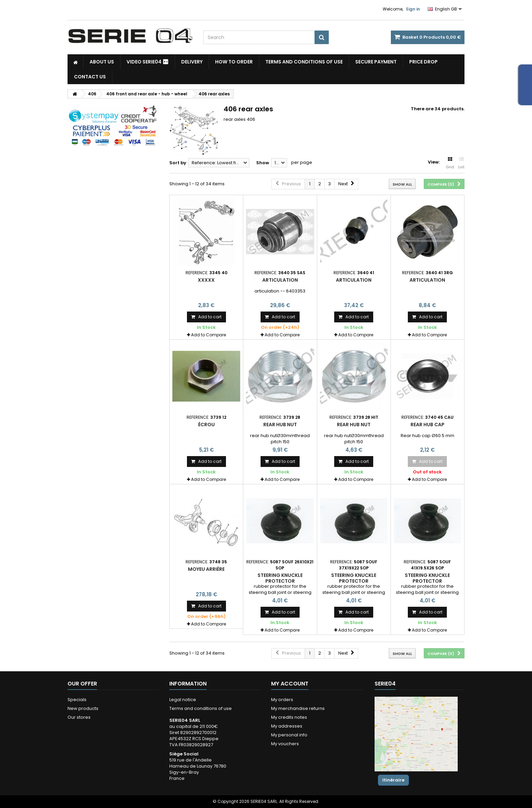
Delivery (192, 62)
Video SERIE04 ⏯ (148, 62)
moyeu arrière (206, 569)
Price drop (423, 62)
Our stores (79, 717)
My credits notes (289, 717)
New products (83, 708)
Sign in (413, 9)
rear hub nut (280, 425)
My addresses (287, 726)
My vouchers (285, 744)
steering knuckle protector (280, 578)
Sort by (178, 163)
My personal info (289, 735)
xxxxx (206, 280)
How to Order (234, 62)
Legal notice (183, 700)
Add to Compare (208, 335)
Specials (77, 700)
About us (102, 62)
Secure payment (376, 62)
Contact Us (90, 77)
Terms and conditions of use (304, 62)
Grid (450, 163)
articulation (280, 280)
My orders (282, 700)
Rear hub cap (427, 425)
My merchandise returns (298, 708)
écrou (206, 425)
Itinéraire (393, 780)
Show (263, 163)
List (461, 163)
